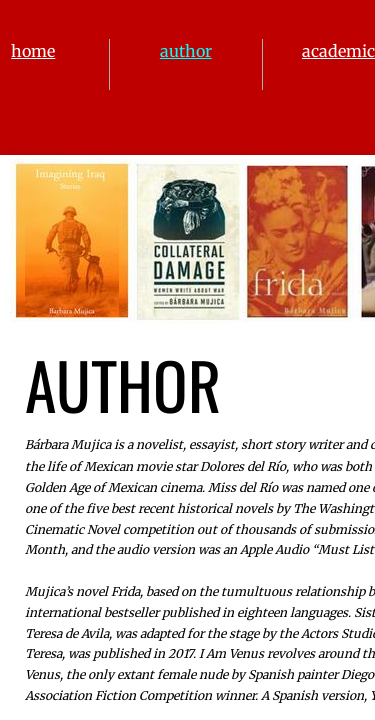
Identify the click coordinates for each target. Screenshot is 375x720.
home (33, 51)
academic (338, 51)
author (186, 51)
